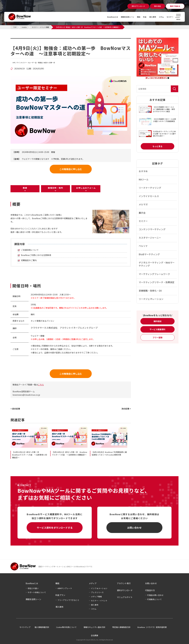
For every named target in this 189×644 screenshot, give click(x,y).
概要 (25, 188)
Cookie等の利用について (66, 627)
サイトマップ (25, 627)
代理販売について (154, 599)
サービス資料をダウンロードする (55, 528)
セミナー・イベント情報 (28, 40)
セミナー (169, 17)
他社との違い (33, 588)
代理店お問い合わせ (155, 595)
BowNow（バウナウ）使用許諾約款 (152, 627)
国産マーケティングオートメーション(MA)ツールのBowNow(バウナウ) (65, 566)
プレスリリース (97, 592)
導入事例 (150, 17)
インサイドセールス (149, 196)
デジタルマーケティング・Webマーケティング (157, 264)
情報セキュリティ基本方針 (94, 627)
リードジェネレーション (151, 299)
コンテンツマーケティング (152, 229)
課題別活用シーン (122, 17)
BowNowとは (105, 17)
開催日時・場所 (55, 188)
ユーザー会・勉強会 (36, 63)
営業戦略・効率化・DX (150, 291)
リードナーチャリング (150, 188)
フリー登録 (158, 337)
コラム (160, 17)
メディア (93, 583)
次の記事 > (126, 409)
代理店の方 (150, 590)
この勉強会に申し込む (71, 169)
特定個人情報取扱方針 (121, 627)
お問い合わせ (134, 528)
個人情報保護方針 (42, 627)
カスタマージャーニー (150, 238)
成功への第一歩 (50, 63)
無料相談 (158, 321)
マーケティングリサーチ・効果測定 (157, 282)
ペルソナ (143, 246)
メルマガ (143, 204)
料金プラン (60, 595)
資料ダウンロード (125, 590)
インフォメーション (99, 588)
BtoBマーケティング (149, 254)
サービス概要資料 (158, 329)
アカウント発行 (124, 583)
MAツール (144, 179)
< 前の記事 (15, 409)
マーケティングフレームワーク (154, 274)
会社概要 (95, 635)
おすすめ (143, 171)
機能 (135, 17)
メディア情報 (96, 597)
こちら (41, 385)
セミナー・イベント (99, 601)
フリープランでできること (68, 600)
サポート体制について (37, 592)
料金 (141, 17)
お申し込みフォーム (86, 188)
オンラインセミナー (20, 63)
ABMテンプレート (65, 588)
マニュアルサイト (125, 597)
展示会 (142, 213)
